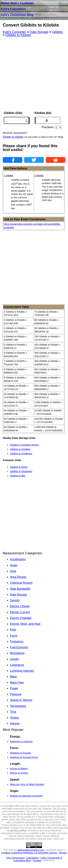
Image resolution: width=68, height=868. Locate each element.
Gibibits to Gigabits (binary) (25, 445)
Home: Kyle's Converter (17, 3)
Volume (15, 723)
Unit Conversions (15, 858)
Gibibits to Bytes (19, 467)
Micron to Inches (19, 773)
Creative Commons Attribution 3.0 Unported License (29, 853)
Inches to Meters (19, 768)
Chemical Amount (21, 583)
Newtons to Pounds (20, 753)
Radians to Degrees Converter (26, 796)
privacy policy (19, 830)
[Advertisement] (34, 74)
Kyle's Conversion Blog (17, 15)
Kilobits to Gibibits (13, 137)
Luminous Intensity (22, 671)
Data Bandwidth (20, 589)
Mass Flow (17, 683)
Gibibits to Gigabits (20, 449)
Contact (37, 860)
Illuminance (17, 653)
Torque (14, 718)
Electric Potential (21, 618)
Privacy (63, 853)
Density (15, 600)
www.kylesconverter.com (31, 850)
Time (13, 712)
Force (14, 636)
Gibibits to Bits (18, 476)
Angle (14, 565)
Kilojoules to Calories (21, 741)
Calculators (33, 858)
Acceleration (18, 559)
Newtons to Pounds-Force (24, 757)
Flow (13, 630)
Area (13, 571)
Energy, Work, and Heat (25, 624)
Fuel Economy (19, 647)
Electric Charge (20, 606)
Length (14, 659)
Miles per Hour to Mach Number (27, 784)
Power (14, 688)
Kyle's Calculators (13, 9)
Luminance (17, 665)
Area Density (18, 577)
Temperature (18, 706)
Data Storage (18, 595)
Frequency (17, 641)
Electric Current (20, 612)
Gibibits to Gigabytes (21, 454)
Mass (13, 677)
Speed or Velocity (21, 700)
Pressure (16, 694)
